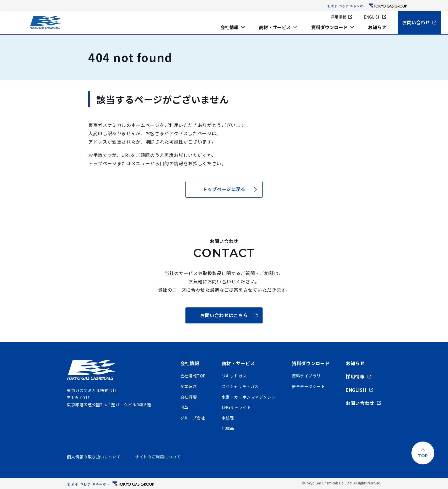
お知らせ (377, 27)
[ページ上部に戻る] (423, 453)
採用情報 (341, 17)
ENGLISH (375, 17)
